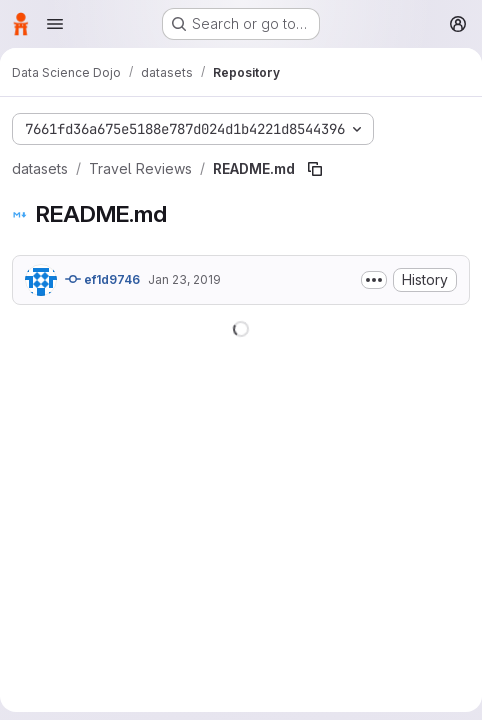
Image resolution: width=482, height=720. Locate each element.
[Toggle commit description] (374, 280)
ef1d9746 (102, 279)
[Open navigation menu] (55, 24)
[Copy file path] (315, 169)
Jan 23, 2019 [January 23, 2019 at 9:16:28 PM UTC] (184, 279)
